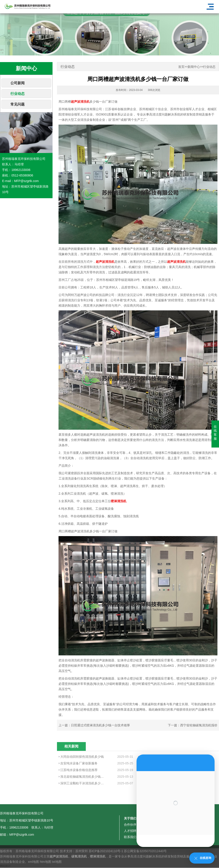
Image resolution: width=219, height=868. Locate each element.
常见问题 (18, 104)
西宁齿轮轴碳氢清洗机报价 (199, 725)
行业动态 (18, 94)
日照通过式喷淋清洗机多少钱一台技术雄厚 (100, 725)
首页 (181, 67)
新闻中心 (194, 67)
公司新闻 (18, 83)
